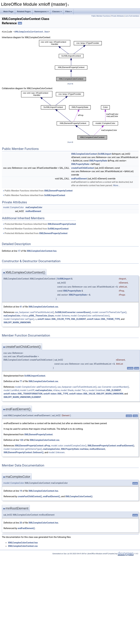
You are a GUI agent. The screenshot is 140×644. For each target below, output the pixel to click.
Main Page (8, 12)
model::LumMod (11, 390)
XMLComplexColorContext (84, 154)
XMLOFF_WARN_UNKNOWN (17, 322)
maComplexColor (34, 207)
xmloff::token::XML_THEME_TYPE (103, 319)
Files (69, 12)
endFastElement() (52, 496)
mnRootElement (33, 211)
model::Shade (67, 390)
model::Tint (80, 390)
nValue (25, 316)
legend (70, 84)
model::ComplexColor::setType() (19, 319)
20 (21, 523)
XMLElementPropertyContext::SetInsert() (24, 452)
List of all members (132, 16)
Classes (57, 12)
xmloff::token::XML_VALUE (82, 394)
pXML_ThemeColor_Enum (41, 316)
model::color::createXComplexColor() (69, 446)
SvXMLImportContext (55, 195)
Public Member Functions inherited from (38, 191)
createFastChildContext (83, 168)
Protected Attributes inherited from (35, 233)
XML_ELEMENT (79, 319)
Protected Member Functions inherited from (39, 224)
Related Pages (24, 12)
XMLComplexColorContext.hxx (32, 32)
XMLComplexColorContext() (79, 496)
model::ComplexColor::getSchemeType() (23, 449)
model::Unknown (57, 452)
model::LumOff (27, 390)
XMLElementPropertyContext (58, 191)
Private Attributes (118, 16)
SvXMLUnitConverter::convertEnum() (73, 312)
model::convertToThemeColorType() (109, 312)
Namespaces (41, 12)
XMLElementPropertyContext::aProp (32, 446)
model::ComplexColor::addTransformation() (36, 387)
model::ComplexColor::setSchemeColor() (90, 316)
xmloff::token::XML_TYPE (56, 394)
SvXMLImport (105, 154)
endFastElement (79, 179)
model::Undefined (97, 390)
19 (21, 491)
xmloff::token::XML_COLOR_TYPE (54, 319)
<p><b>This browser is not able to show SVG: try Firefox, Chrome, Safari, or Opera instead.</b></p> (70, 61)
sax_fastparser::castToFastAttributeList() (34, 312)
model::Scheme (62, 316)
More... (116, 185)
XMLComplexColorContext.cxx (43, 307)
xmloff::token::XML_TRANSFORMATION (23, 394)
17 (19, 251)
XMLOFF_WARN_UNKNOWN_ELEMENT (22, 397)
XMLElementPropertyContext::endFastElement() (111, 446)
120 (21, 440)
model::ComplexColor (13, 207)
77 (21, 381)
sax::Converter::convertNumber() (113, 387)
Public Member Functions (101, 16)
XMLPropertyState (98, 161)
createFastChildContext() (30, 496)
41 (21, 307)
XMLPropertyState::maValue (75, 449)
